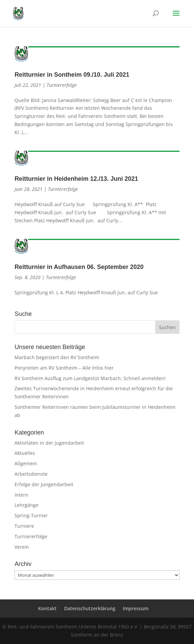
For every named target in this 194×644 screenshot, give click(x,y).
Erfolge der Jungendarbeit (44, 484)
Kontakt (47, 608)
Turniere (24, 526)
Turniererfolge (62, 85)
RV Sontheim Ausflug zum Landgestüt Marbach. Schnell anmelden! (90, 378)
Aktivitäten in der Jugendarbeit (49, 443)
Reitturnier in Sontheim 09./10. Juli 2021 (72, 75)
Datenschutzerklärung (90, 608)
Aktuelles (25, 453)
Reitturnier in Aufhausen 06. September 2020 (79, 267)
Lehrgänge (26, 505)
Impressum (136, 608)
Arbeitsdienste (31, 474)
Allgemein (26, 463)
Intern (21, 495)
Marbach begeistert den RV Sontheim (57, 357)
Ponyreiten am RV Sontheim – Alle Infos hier (64, 368)
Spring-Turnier (31, 515)
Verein (22, 547)
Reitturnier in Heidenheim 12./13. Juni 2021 (76, 179)
